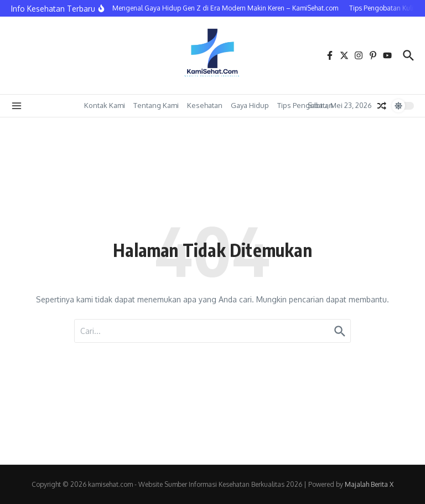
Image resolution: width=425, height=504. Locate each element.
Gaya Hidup (250, 105)
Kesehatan (205, 105)
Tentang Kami (156, 105)
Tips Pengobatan (305, 105)
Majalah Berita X (369, 484)
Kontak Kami (105, 105)
